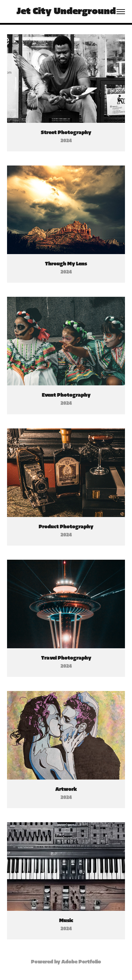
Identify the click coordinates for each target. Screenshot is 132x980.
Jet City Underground (66, 11)
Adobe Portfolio (81, 962)
